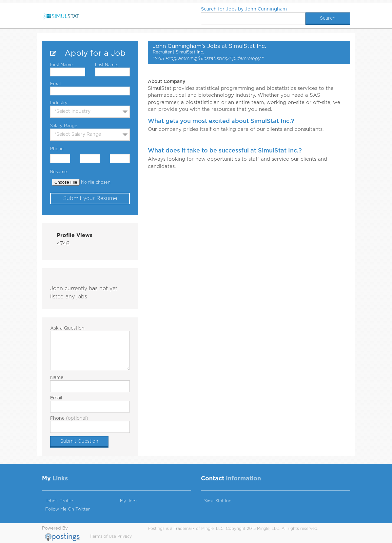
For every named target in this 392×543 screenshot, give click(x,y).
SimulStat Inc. (218, 501)
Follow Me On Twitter (68, 509)
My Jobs (129, 501)
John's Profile (59, 501)
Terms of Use (103, 536)
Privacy (125, 536)
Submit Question (79, 441)
